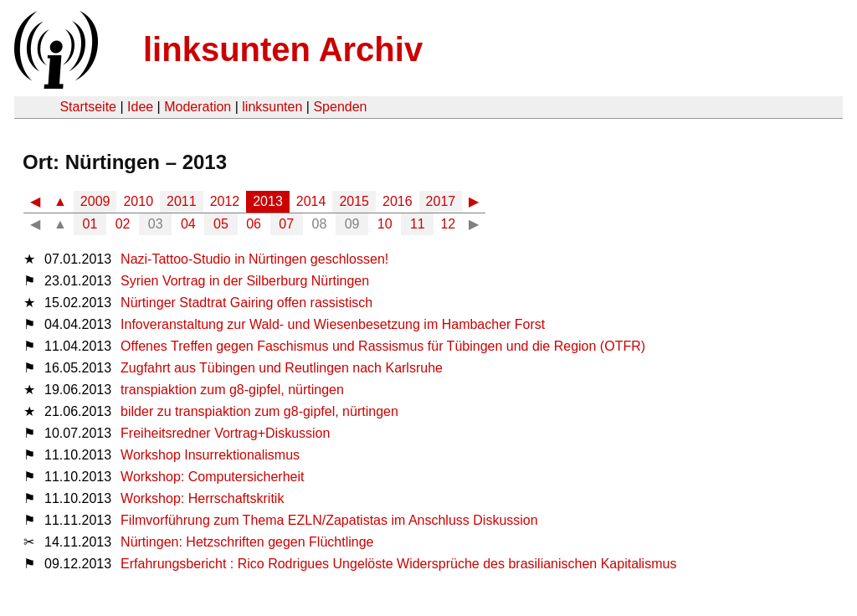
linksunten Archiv (283, 49)
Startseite (88, 107)
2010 (138, 201)
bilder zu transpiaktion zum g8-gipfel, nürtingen (259, 411)
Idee (140, 107)
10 (385, 224)
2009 (95, 201)
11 (418, 224)
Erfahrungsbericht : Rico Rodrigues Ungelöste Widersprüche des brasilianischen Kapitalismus (398, 564)
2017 (441, 201)
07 (286, 224)
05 (221, 224)
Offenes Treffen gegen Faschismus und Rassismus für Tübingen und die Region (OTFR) (383, 346)
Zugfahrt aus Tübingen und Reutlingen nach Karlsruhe (282, 368)
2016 (398, 201)
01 (90, 224)
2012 (225, 201)
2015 (354, 201)
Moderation (198, 107)
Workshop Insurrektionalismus (210, 455)
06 (254, 224)
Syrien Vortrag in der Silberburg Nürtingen (245, 281)
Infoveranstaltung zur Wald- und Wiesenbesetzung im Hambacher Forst (333, 324)
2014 (311, 201)
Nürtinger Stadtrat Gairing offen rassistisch (246, 303)
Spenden (340, 107)
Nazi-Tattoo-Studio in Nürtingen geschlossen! (254, 259)
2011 (182, 201)
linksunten (272, 107)
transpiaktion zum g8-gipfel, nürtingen (232, 390)
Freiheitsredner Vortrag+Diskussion (225, 433)
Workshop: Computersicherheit (212, 477)
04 (188, 224)
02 (123, 224)
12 (448, 224)
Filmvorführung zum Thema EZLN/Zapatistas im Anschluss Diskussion (329, 520)
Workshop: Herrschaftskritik (202, 498)
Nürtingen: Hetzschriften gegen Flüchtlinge (247, 542)
